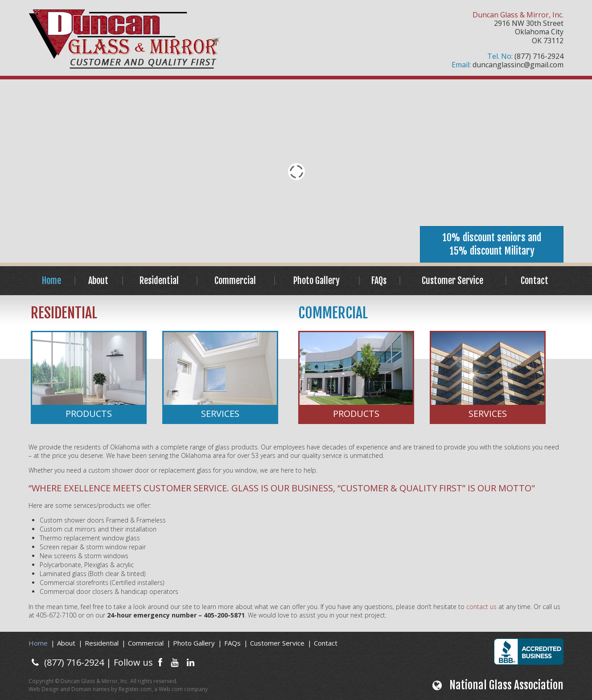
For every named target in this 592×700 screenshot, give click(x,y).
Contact (534, 281)
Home (51, 281)
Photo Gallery (317, 281)
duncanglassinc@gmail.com (518, 65)
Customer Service (452, 281)
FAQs (379, 281)
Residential (159, 281)
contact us (481, 607)
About (98, 281)
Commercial (235, 281)
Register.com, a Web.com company (163, 689)
